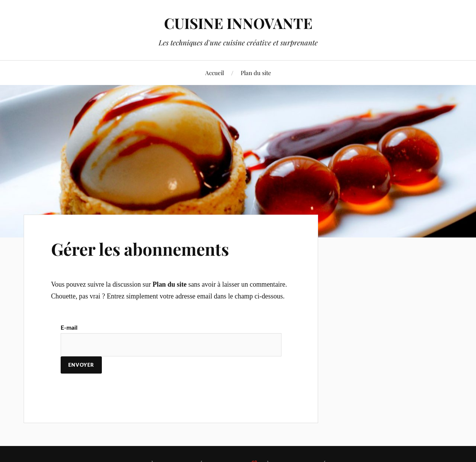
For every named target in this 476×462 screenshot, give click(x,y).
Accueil (215, 73)
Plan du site (256, 73)
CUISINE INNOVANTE (238, 23)
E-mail (69, 327)
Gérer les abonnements (140, 249)
